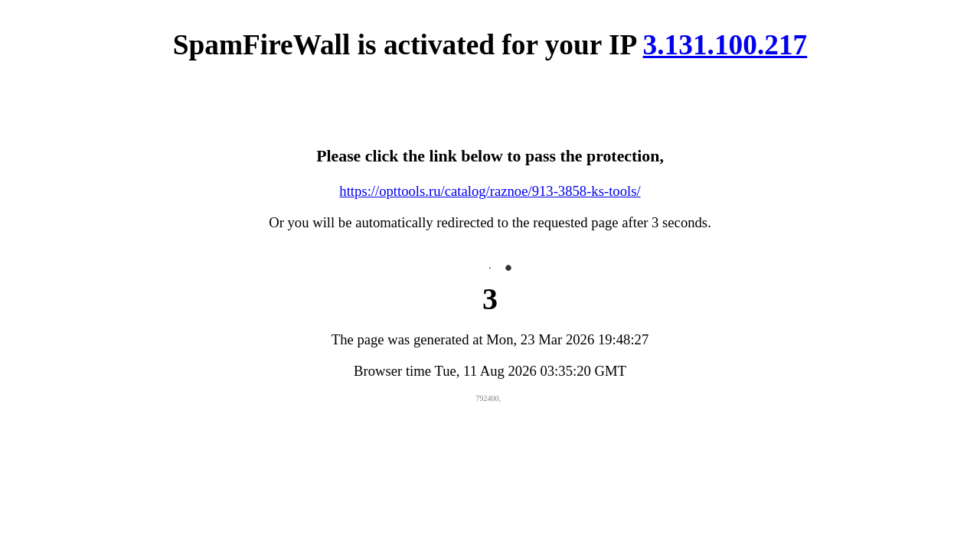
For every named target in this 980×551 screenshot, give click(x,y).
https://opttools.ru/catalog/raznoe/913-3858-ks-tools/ (490, 191)
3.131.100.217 (725, 45)
